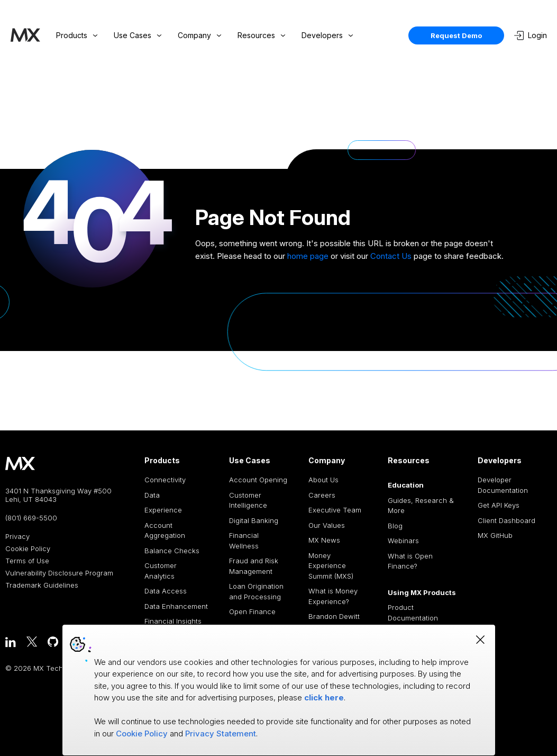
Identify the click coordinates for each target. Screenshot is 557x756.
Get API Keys (499, 505)
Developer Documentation (503, 485)
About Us (323, 480)
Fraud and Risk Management (254, 566)
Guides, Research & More (421, 506)
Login (531, 35)
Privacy (17, 537)
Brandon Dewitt (334, 616)
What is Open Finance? (410, 561)
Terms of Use (27, 561)
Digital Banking (254, 520)
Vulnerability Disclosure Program (59, 573)
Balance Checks (172, 551)
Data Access (166, 591)
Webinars (403, 541)
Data (152, 495)
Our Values (327, 525)
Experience (163, 510)
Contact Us (391, 256)
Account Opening (258, 480)
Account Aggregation (165, 530)
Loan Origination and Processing (256, 591)
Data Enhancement (176, 606)
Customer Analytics (161, 571)
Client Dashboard (506, 520)
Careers (322, 495)
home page (308, 256)
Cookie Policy (28, 549)
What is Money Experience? (333, 596)
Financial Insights (173, 621)
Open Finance (252, 611)
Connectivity (165, 480)
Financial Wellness (244, 541)
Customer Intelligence (248, 500)
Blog (395, 526)
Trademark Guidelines (42, 585)
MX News (324, 540)
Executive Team (335, 510)
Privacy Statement (221, 733)
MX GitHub (495, 535)
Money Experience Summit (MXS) (331, 566)
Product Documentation (413, 613)
